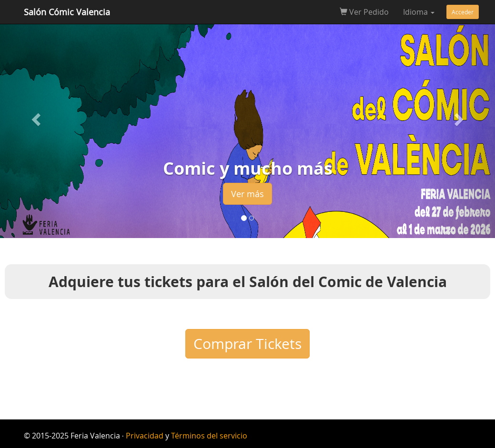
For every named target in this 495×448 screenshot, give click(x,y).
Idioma (419, 12)
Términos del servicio (209, 436)
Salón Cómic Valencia (67, 12)
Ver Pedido (364, 12)
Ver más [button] (247, 194)
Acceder (463, 12)
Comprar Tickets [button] (247, 344)
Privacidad (145, 436)
